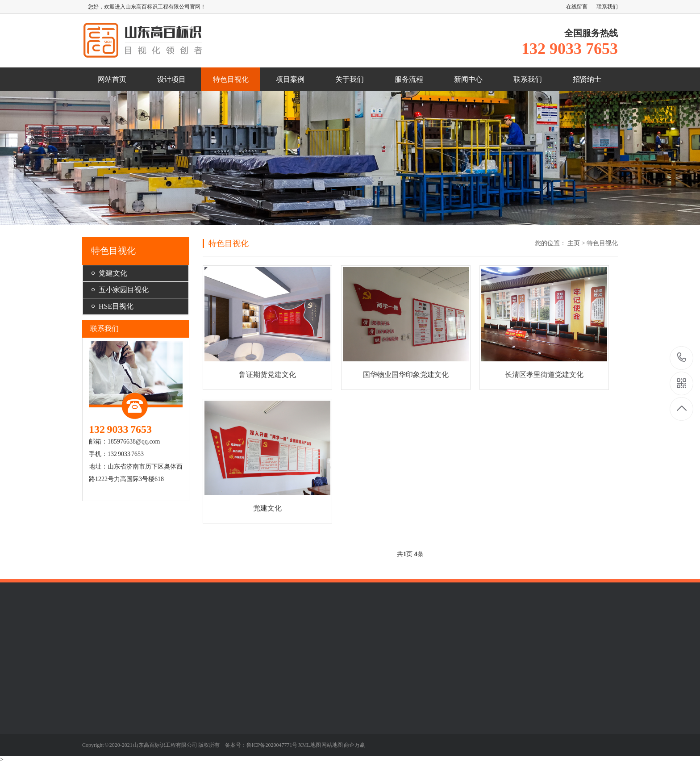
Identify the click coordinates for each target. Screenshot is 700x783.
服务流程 (409, 79)
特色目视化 (231, 79)
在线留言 (577, 7)
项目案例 (290, 79)
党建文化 (113, 273)
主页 (574, 243)
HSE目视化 (116, 306)
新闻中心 (468, 79)
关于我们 (350, 79)
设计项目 (171, 79)
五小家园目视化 (124, 290)
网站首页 (112, 79)
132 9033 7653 (682, 358)
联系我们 (607, 7)
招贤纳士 (587, 79)
